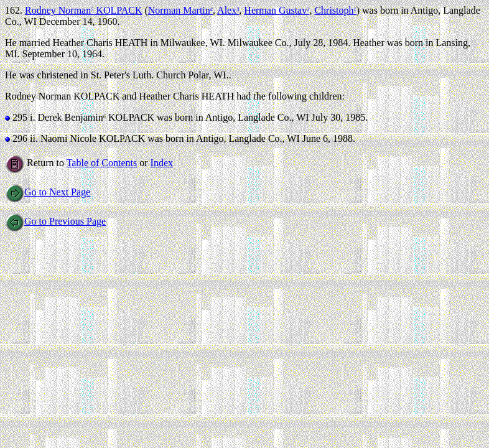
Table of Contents (102, 163)
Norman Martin (180, 10)
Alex (228, 10)
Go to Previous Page (55, 221)
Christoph (335, 10)
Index (162, 163)
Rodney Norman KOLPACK (83, 10)
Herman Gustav (277, 10)
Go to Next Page (48, 192)
